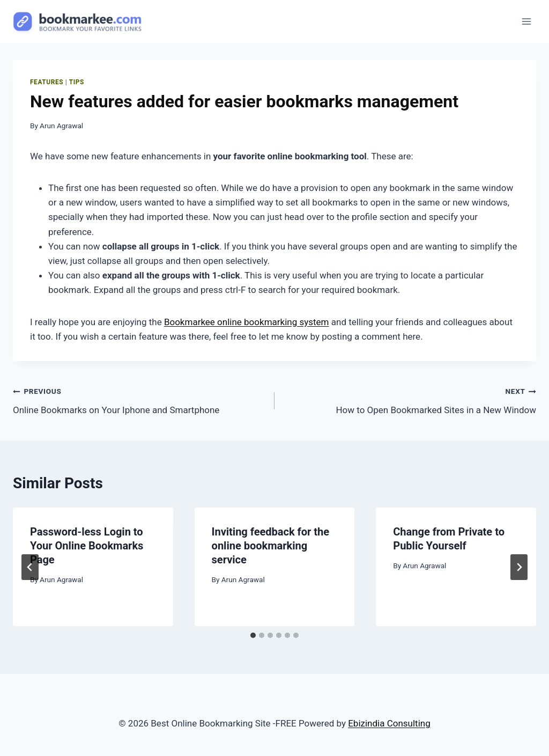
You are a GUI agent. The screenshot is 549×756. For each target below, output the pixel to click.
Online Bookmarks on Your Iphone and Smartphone (139, 399)
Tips (77, 82)
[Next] (519, 567)
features (47, 82)
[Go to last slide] (30, 567)
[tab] (253, 635)
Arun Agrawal (61, 126)
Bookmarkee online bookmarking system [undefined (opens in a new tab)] (247, 322)
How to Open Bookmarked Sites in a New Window (410, 399)
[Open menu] (526, 21)
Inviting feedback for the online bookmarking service (270, 546)
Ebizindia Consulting (389, 723)
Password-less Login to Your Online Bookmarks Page (87, 546)
